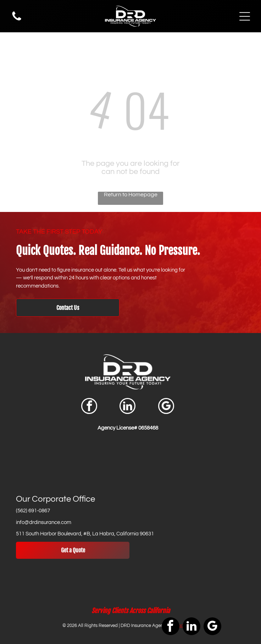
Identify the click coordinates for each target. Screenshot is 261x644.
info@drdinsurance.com (44, 522)
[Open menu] (245, 16)
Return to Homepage (131, 195)
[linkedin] (127, 407)
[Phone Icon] (17, 20)
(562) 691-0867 (33, 511)
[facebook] (89, 407)
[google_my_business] (166, 407)
